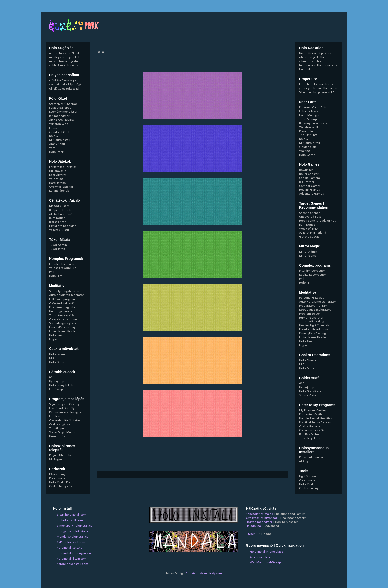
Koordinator (58, 478)
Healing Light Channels (314, 326)
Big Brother (307, 182)
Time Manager (309, 119)
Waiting (304, 151)
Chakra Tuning (309, 488)
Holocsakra (57, 354)
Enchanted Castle (311, 414)
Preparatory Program (313, 306)
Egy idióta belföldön (63, 226)
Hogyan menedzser (259, 522)
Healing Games (310, 190)
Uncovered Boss (310, 217)
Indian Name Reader (63, 331)
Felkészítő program (62, 299)
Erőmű (53, 128)
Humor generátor (61, 311)
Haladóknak (254, 526)
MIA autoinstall (60, 140)
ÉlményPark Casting (312, 334)
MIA (52, 358)
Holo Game (307, 155)
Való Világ (56, 179)
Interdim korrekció (62, 264)
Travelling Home (310, 438)
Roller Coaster (309, 174)
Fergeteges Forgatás (63, 167)
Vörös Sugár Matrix (62, 432)
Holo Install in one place (267, 552)
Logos (53, 339)
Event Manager (309, 115)
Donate (191, 574)
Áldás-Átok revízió (62, 120)
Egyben (251, 534)
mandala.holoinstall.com (74, 537)
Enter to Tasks (309, 111)
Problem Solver (310, 314)
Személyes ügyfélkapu (64, 291)
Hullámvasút (58, 171)
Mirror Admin (308, 252)
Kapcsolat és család (260, 514)
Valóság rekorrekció (63, 268)
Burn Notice (57, 218)
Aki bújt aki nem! (61, 214)
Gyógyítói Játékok (61, 187)
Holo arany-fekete (62, 385)
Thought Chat (308, 135)
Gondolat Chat (59, 132)
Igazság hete (58, 222)
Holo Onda (57, 362)
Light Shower (308, 476)
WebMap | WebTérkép (265, 563)
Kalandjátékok (59, 191)
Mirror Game (308, 256)
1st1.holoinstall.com (71, 542)
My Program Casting (313, 411)
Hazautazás (57, 436)
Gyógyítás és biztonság (262, 518)
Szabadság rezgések (63, 323)
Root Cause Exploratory (315, 310)
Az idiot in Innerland (313, 233)
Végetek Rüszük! (60, 230)
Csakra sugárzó (60, 424)
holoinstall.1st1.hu (70, 548)
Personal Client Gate (313, 107)
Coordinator (307, 480)
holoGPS (55, 136)
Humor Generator (311, 318)
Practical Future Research (316, 422)
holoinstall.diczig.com (72, 559)
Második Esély (59, 206)
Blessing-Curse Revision (315, 123)
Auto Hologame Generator (317, 302)
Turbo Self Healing (312, 322)
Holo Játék (56, 152)
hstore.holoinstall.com (73, 564)
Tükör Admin (58, 245)
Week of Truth (309, 229)
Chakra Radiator (310, 426)
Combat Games (310, 186)
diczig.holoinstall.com (72, 515)
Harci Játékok (58, 183)
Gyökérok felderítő (62, 304)
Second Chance (310, 213)
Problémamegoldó (62, 307)
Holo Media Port (310, 484)
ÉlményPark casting (62, 327)
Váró (52, 148)
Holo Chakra (308, 361)
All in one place (260, 557)
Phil (52, 272)
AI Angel (305, 461)
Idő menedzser (59, 116)
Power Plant (307, 131)
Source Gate (308, 395)
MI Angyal (56, 459)
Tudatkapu (57, 428)
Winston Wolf (59, 124)
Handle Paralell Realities (316, 418)
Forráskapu (57, 389)
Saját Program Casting (64, 404)
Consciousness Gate (313, 430)
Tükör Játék (57, 249)
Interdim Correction (312, 271)
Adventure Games (312, 194)
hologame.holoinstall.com (75, 531)
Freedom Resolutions (314, 330)
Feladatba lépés (60, 108)
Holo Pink (56, 335)
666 (52, 377)
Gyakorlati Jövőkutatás (65, 420)
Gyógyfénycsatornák (63, 319)
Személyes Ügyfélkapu (64, 104)
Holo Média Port (61, 482)
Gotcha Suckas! (310, 237)
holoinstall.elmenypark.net (75, 553)
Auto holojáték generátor (67, 295)
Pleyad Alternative (312, 457)
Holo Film (56, 276)
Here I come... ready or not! (318, 221)
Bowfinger (306, 170)
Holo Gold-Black (310, 391)
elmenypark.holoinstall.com (76, 526)
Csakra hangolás (61, 486)
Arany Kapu (57, 144)
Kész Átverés (58, 175)
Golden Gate (308, 147)
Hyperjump (57, 381)
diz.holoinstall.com (70, 520)
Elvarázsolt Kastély (62, 408)
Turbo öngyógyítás (62, 315)
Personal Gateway (312, 298)
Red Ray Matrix (309, 434)
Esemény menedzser (63, 112)
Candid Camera (310, 178)
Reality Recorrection (313, 275)
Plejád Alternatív (60, 455)
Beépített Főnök (60, 210)
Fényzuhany (57, 474)
